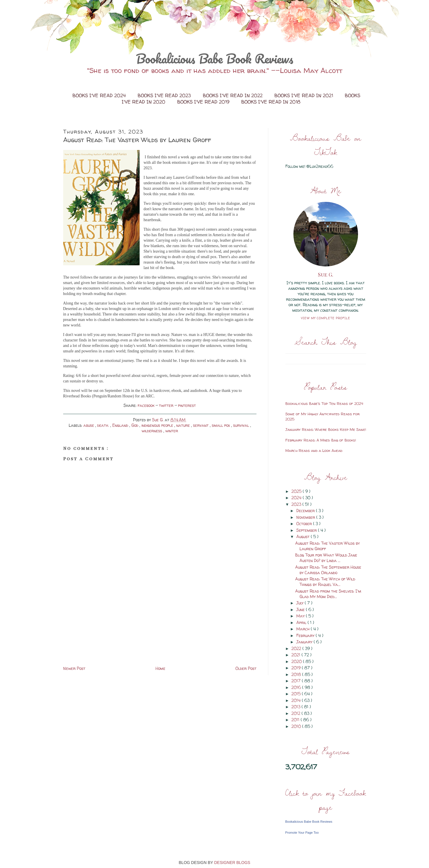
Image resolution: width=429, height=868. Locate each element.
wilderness (152, 431)
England (121, 425)
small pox (221, 425)
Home (160, 668)
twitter (167, 405)
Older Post (246, 668)
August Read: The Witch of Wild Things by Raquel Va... (325, 582)
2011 (296, 720)
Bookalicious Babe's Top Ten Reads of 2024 (324, 403)
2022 (297, 648)
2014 (297, 700)
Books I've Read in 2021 (304, 95)
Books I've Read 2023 (165, 95)
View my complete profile (326, 318)
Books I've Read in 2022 (233, 95)
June (301, 609)
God (135, 425)
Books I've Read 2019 (204, 102)
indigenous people (158, 425)
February (306, 635)
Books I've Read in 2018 (271, 102)
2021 (296, 655)
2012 (296, 713)
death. (104, 425)
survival (242, 425)
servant (201, 425)
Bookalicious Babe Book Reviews (215, 59)
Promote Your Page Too (302, 833)
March (304, 629)
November (306, 517)
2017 (297, 681)
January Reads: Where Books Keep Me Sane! (326, 429)
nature (184, 425)
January (305, 642)
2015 (297, 694)
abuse (89, 425)
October (305, 524)
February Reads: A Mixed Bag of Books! (321, 440)
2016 (297, 687)
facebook (147, 405)
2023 (297, 504)
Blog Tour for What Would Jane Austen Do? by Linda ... (326, 558)
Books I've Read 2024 (100, 95)
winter (172, 431)
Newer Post (74, 668)
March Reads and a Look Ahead (314, 450)
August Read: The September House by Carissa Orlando (328, 570)
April (302, 622)
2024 (297, 498)
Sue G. (326, 275)
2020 (297, 661)
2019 (297, 668)
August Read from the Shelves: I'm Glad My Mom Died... (328, 594)
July (300, 603)
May (301, 616)
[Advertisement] (106, 624)
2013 (296, 707)
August (304, 537)
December (306, 511)
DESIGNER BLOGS (232, 863)
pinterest (187, 405)
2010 (297, 726)
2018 (297, 674)
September (307, 530)
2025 (297, 491)
